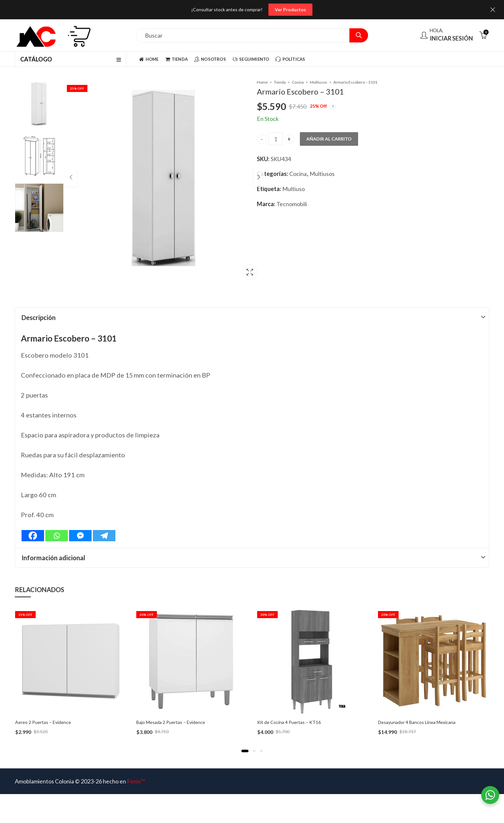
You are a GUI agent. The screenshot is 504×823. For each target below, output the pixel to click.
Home (262, 82)
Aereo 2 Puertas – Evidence (43, 722)
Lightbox (235, 274)
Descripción (39, 317)
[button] (245, 751)
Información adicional (53, 558)
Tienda (280, 82)
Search (359, 35)
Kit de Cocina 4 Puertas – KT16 (289, 722)
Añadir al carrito (329, 139)
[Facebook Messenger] (80, 536)
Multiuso (293, 189)
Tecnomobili (292, 204)
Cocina (298, 82)
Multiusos (319, 82)
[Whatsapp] (57, 536)
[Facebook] (33, 536)
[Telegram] (104, 536)
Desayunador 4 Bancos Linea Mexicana (417, 722)
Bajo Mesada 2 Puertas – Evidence (171, 722)
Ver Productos (290, 9)
